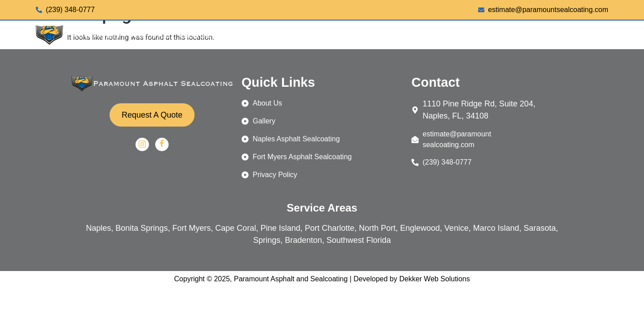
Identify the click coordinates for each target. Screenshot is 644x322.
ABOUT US (532, 35)
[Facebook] (162, 144)
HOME (364, 35)
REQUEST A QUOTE (558, 56)
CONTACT (585, 35)
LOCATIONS (471, 35)
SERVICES (411, 35)
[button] (411, 35)
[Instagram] (142, 144)
